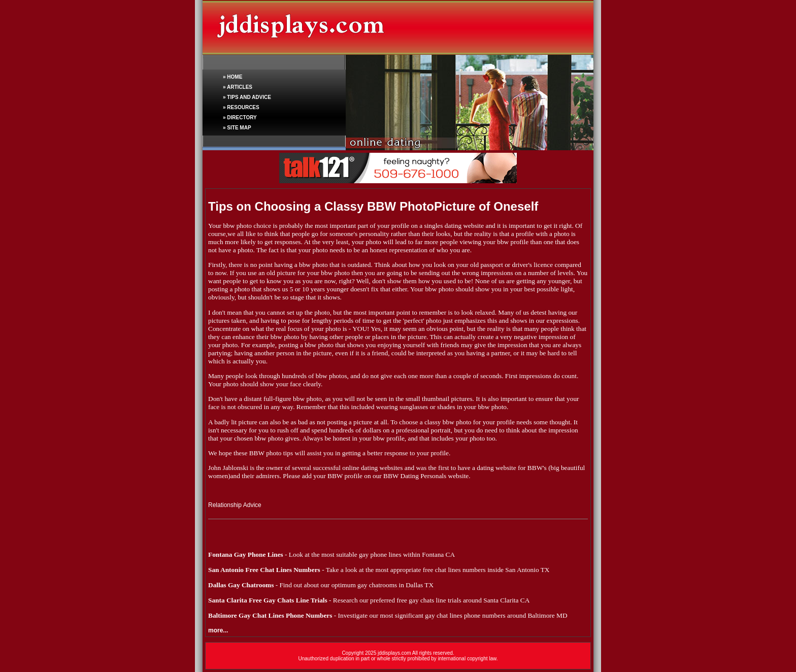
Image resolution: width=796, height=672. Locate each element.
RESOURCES (243, 107)
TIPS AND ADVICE (249, 97)
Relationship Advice (235, 505)
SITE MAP (239, 128)
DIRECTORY (242, 117)
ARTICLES (240, 87)
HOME (235, 77)
